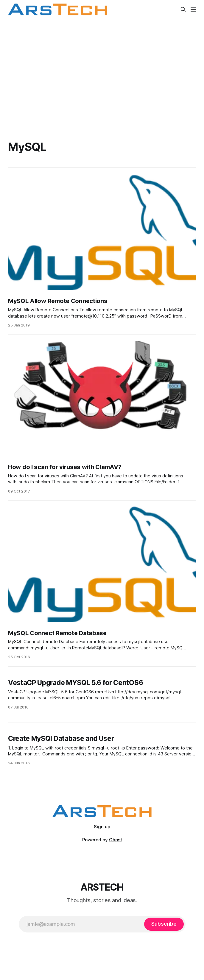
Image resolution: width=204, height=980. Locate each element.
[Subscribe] (164, 924)
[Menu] (193, 10)
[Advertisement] (102, 72)
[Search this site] (183, 10)
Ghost (116, 840)
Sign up (102, 827)
